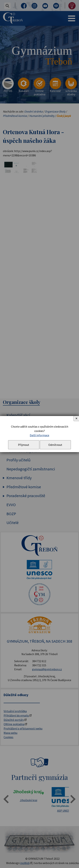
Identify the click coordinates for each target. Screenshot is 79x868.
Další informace (39, 435)
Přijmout (24, 445)
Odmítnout (55, 445)
